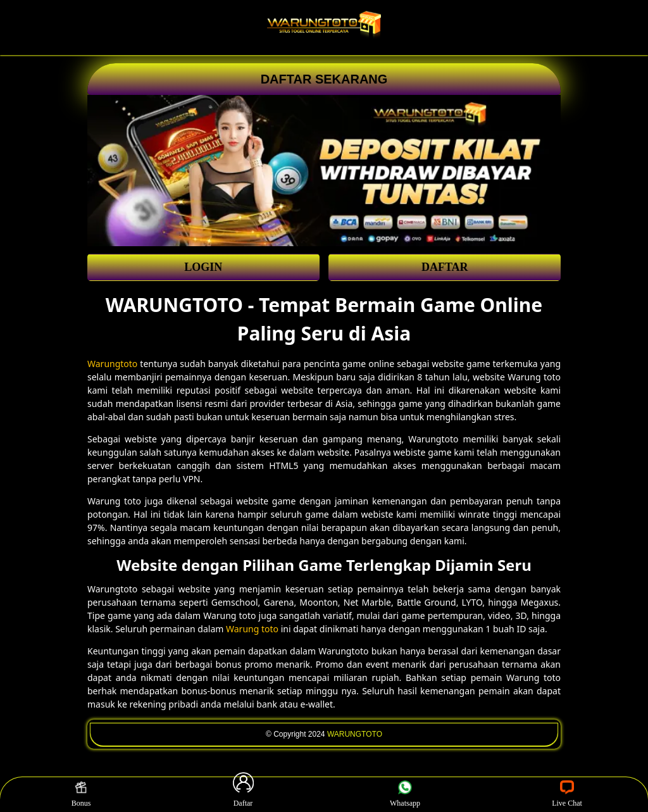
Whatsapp (405, 794)
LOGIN (203, 267)
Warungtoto (112, 364)
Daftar (243, 794)
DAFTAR (445, 267)
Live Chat (567, 794)
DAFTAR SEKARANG (324, 79)
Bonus (81, 794)
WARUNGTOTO (355, 734)
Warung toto (252, 629)
